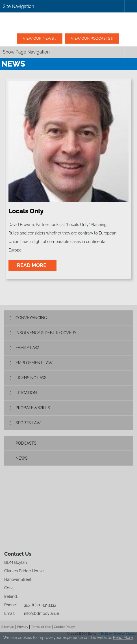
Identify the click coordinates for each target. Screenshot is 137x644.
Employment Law (34, 363)
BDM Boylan (69, 23)
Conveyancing (31, 318)
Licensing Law (31, 378)
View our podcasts (94, 39)
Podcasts (26, 443)
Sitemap (8, 627)
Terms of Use (41, 627)
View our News (35, 39)
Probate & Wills (33, 408)
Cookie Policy (65, 627)
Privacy (23, 627)
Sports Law (28, 423)
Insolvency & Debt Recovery (46, 333)
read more (32, 265)
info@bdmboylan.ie (42, 613)
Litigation (26, 393)
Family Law (27, 348)
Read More (123, 637)
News (21, 458)
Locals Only (26, 211)
